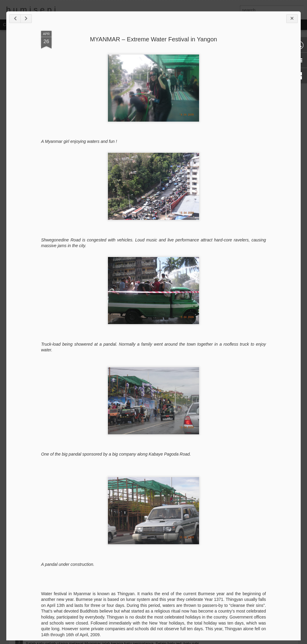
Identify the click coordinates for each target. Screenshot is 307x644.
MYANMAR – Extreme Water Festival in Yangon (153, 39)
